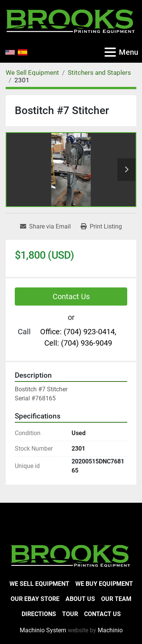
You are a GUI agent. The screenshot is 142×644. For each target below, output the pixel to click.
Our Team (116, 599)
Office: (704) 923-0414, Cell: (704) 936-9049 (78, 337)
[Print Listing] (101, 227)
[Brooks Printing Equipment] (71, 555)
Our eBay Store (35, 599)
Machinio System (43, 630)
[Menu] (110, 52)
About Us (80, 599)
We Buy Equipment (104, 584)
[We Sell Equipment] (32, 73)
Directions (39, 614)
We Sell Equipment (39, 584)
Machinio (110, 630)
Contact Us (71, 297)
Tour (70, 614)
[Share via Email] (45, 227)
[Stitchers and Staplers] (99, 73)
